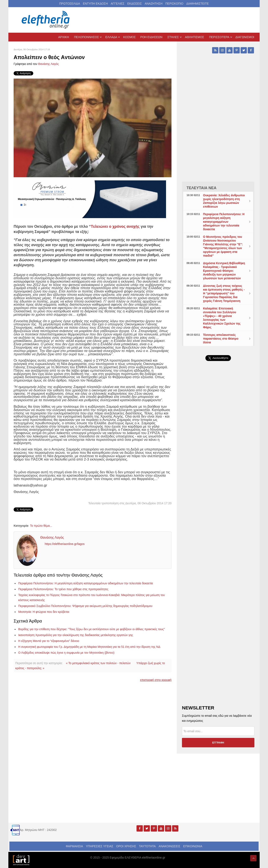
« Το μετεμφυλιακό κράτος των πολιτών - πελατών (98, 663)
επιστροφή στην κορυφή (156, 680)
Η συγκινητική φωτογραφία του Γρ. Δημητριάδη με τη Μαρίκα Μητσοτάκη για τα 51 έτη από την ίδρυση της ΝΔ (89, 647)
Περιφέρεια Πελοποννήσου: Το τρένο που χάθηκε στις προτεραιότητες (63, 589)
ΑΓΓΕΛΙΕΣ (118, 4)
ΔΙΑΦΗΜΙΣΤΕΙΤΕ (198, 4)
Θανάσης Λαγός (48, 64)
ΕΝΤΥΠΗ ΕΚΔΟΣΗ (95, 4)
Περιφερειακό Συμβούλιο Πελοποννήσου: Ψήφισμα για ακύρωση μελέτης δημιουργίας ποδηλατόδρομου (85, 606)
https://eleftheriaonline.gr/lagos (65, 544)
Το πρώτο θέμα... (41, 526)
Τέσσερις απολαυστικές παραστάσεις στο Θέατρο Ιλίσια (221, 339)
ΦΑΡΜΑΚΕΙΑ (74, 846)
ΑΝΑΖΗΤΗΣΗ (154, 4)
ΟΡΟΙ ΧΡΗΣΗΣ (126, 846)
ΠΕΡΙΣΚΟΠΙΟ (174, 4)
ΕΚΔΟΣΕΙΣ (135, 4)
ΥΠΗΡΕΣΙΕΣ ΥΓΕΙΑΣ (100, 846)
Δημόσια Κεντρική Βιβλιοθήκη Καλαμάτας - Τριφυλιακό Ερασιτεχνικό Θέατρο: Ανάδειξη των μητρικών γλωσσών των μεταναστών (224, 271)
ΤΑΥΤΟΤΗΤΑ (147, 846)
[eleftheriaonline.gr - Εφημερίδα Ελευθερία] (46, 20)
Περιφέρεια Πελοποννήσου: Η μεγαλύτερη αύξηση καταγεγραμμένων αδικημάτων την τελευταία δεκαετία (86, 583)
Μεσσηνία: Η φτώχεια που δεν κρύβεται (44, 612)
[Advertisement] (218, 464)
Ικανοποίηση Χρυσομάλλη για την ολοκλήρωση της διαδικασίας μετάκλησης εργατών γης (76, 635)
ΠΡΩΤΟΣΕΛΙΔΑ (70, 4)
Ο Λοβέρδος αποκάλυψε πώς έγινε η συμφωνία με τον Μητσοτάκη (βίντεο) (66, 653)
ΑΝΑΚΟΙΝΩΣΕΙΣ (170, 846)
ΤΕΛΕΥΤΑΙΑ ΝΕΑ (202, 188)
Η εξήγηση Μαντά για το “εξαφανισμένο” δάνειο (49, 641)
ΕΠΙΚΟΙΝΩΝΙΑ (193, 846)
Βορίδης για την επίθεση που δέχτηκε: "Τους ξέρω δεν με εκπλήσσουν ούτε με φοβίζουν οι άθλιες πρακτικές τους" (91, 629)
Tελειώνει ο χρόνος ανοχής (115, 226)
